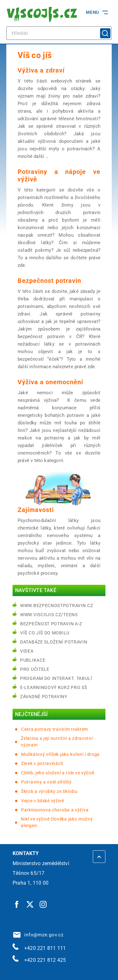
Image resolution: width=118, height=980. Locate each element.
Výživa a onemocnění (50, 382)
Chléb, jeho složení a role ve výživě (58, 773)
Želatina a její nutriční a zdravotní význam (57, 742)
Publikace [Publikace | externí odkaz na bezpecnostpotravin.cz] (33, 660)
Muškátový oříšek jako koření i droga (60, 754)
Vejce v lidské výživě (43, 801)
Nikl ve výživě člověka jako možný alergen (57, 822)
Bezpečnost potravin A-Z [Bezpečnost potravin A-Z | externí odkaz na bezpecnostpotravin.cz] (51, 624)
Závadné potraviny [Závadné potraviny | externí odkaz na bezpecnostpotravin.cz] (44, 697)
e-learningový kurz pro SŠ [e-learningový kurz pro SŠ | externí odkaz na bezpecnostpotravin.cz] (54, 687)
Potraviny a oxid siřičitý (46, 782)
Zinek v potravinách (42, 763)
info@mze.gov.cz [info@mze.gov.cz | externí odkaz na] (38, 935)
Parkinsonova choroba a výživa (55, 810)
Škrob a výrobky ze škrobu (49, 791)
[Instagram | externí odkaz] (43, 904)
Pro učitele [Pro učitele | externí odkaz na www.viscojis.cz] (35, 669)
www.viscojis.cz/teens (49, 615)
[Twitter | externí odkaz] (30, 904)
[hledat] (59, 33)
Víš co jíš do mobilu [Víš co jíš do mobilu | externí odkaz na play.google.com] (45, 633)
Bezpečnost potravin (49, 281)
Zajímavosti (36, 510)
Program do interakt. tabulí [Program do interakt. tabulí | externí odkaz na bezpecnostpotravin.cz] (56, 678)
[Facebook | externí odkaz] (17, 904)
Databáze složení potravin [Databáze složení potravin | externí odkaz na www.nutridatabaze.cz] (54, 642)
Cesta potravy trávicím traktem (55, 729)
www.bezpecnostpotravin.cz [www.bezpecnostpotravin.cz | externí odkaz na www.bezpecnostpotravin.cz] (57, 606)
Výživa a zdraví (41, 70)
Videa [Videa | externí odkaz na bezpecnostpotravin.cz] (27, 651)
